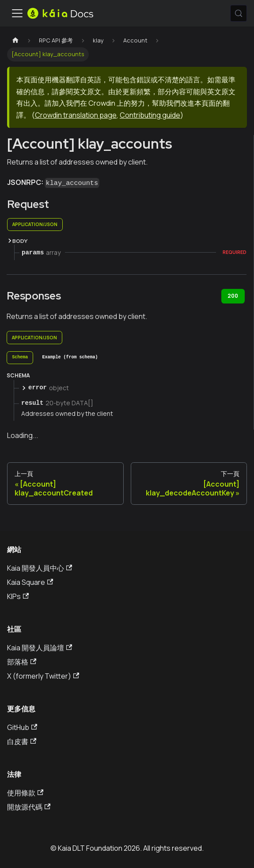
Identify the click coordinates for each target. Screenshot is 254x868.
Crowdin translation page (76, 115)
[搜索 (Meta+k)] (239, 13)
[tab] (20, 358)
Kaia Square (30, 582)
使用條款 (25, 793)
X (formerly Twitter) (43, 676)
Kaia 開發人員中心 (40, 568)
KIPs (18, 596)
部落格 (22, 662)
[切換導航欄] (17, 13)
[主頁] (15, 40)
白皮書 (22, 741)
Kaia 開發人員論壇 (40, 648)
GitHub (22, 727)
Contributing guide (150, 115)
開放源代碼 (29, 807)
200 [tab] (233, 296)
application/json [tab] (35, 224)
